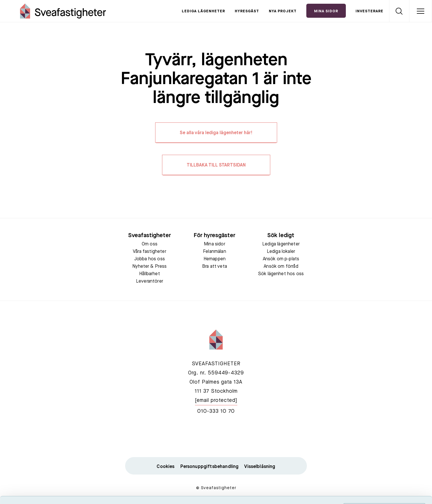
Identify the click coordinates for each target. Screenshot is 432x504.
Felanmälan (215, 252)
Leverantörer (150, 281)
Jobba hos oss (150, 259)
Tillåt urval (384, 451)
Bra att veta (215, 267)
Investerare (369, 11)
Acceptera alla (384, 434)
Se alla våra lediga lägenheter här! (216, 133)
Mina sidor (215, 244)
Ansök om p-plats (281, 259)
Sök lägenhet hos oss (281, 274)
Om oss (150, 244)
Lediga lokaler (281, 252)
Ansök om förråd (281, 267)
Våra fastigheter (150, 252)
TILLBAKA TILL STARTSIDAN (216, 165)
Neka (384, 468)
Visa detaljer (311, 493)
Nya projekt (283, 11)
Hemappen (215, 259)
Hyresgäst (247, 11)
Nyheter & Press (149, 267)
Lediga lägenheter (203, 11)
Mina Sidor (326, 11)
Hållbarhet (150, 274)
